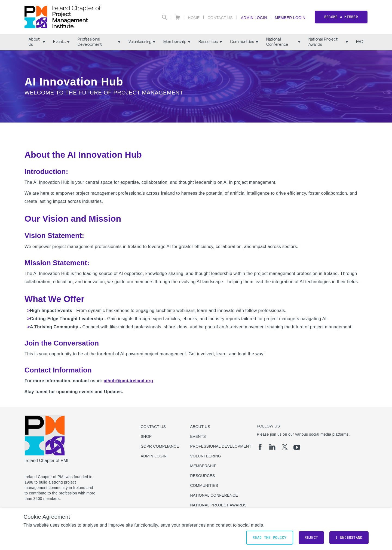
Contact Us (220, 18)
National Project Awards (328, 42)
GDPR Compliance (160, 446)
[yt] (297, 447)
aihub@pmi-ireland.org (128, 381)
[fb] (260, 447)
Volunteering (142, 42)
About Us (37, 42)
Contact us (153, 427)
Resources (210, 42)
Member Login (290, 18)
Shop (146, 436)
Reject (311, 538)
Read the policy (269, 538)
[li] (272, 447)
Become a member (341, 17)
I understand (349, 538)
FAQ (360, 42)
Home (194, 18)
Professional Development (99, 42)
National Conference (283, 42)
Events (61, 42)
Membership (177, 42)
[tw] (285, 447)
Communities (244, 42)
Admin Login (254, 18)
